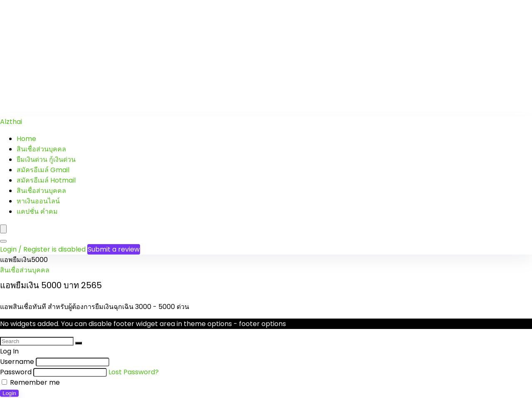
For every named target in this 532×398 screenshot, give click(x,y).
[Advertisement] (249, 58)
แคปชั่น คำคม (37, 211)
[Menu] (3, 229)
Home (26, 139)
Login (9, 393)
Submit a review (114, 249)
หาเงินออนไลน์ (38, 201)
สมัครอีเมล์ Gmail (43, 170)
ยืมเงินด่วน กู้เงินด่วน (46, 159)
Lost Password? (134, 372)
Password (16, 372)
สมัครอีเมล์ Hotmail (46, 180)
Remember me (31, 382)
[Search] (3, 241)
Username (17, 362)
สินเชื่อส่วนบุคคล (41, 149)
